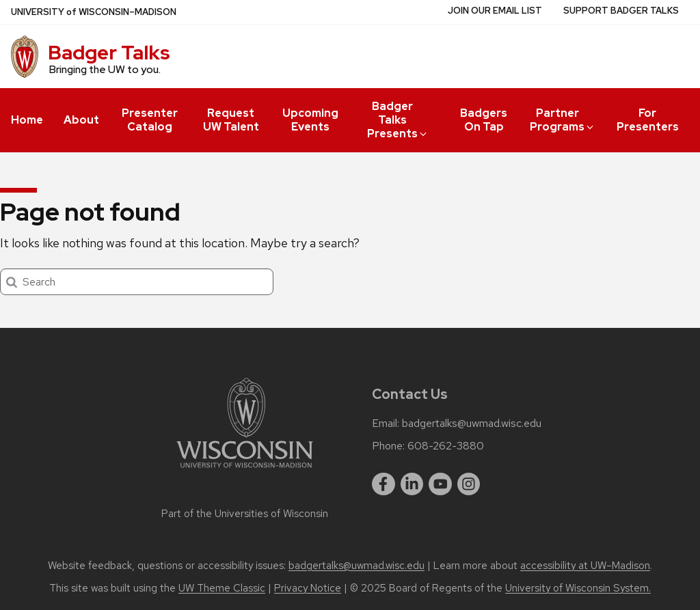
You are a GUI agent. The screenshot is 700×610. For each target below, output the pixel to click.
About (81, 120)
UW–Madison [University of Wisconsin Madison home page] (94, 12)
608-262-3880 (446, 446)
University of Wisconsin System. (578, 588)
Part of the (245, 514)
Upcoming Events (310, 120)
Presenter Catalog (150, 120)
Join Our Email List (495, 11)
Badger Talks (109, 53)
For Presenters (648, 120)
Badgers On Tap (484, 120)
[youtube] (440, 484)
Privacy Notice (308, 588)
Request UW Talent (231, 120)
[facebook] (383, 484)
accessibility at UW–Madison (585, 566)
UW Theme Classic (222, 588)
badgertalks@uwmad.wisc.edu (472, 424)
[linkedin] (412, 484)
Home (27, 120)
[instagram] (469, 484)
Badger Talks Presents (398, 120)
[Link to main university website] (245, 470)
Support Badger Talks (621, 11)
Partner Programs (563, 120)
